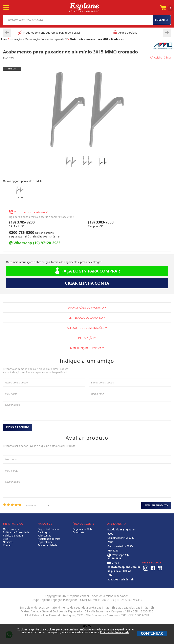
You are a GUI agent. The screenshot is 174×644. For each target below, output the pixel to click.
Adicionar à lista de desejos (129, 58)
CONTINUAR (152, 633)
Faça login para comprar (87, 271)
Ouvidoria (78, 532)
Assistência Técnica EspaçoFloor (49, 541)
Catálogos (44, 532)
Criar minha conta (87, 283)
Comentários (87, 411)
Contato (8, 545)
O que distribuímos (49, 529)
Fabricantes (45, 536)
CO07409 (20, 192)
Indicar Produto (18, 427)
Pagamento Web (82, 529)
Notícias (8, 542)
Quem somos (11, 529)
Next (167, 33)
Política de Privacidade (16, 532)
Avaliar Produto (156, 506)
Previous (7, 33)
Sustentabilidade (48, 545)
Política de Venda (13, 536)
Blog (6, 539)
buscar (162, 20)
